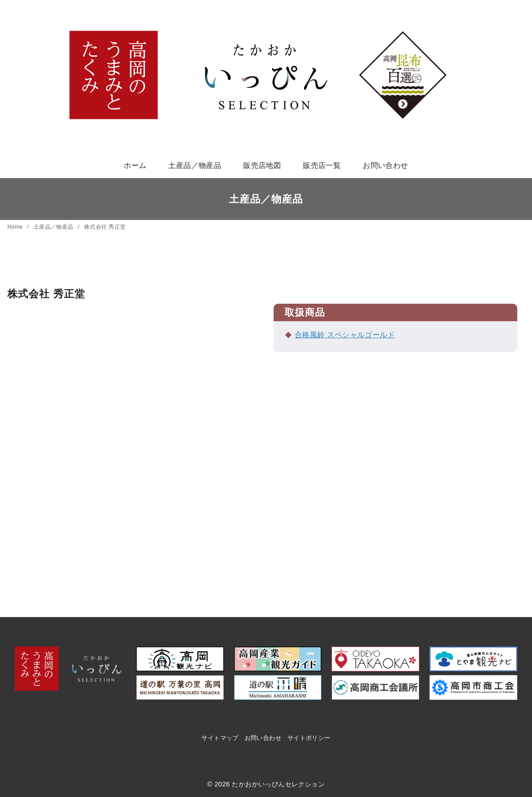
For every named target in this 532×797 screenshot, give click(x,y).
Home (16, 227)
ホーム (135, 165)
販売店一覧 (322, 165)
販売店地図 (262, 165)
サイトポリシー (309, 738)
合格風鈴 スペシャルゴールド (345, 335)
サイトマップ (220, 738)
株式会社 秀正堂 (105, 227)
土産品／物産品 (195, 165)
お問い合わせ (385, 165)
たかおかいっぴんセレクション (278, 784)
